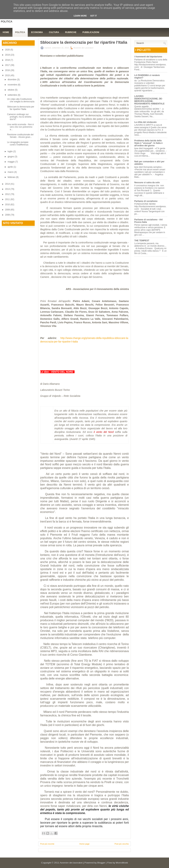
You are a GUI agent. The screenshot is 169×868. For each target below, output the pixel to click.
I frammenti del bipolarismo (148, 57)
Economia (37, 32)
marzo (11, 172)
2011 (8, 199)
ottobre (11, 90)
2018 (8, 60)
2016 (8, 70)
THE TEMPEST (142, 241)
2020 (8, 50)
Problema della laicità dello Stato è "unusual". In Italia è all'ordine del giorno (148, 143)
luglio (10, 151)
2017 (8, 65)
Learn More (80, 16)
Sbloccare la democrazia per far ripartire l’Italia (21, 108)
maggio (11, 162)
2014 (8, 184)
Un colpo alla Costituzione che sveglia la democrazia (21, 100)
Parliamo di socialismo (146, 201)
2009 (8, 210)
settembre (13, 95)
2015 (8, 75)
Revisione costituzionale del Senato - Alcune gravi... (20, 136)
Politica (20, 32)
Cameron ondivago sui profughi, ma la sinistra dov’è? (19, 117)
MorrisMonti (122, 863)
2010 (8, 205)
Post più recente (47, 844)
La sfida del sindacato (145, 122)
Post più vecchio (122, 844)
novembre (13, 85)
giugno (11, 157)
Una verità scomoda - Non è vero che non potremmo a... (20, 127)
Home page (84, 844)
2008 (8, 215)
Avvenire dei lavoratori (71, 863)
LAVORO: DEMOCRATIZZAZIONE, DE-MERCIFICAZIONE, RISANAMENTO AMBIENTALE (149, 100)
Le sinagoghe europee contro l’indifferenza (18, 143)
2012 (8, 194)
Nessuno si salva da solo (147, 183)
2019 (8, 55)
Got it (93, 16)
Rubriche (71, 32)
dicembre (12, 80)
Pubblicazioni (91, 32)
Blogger (101, 863)
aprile (11, 167)
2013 (8, 189)
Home (6, 32)
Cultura (54, 32)
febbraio (12, 177)
